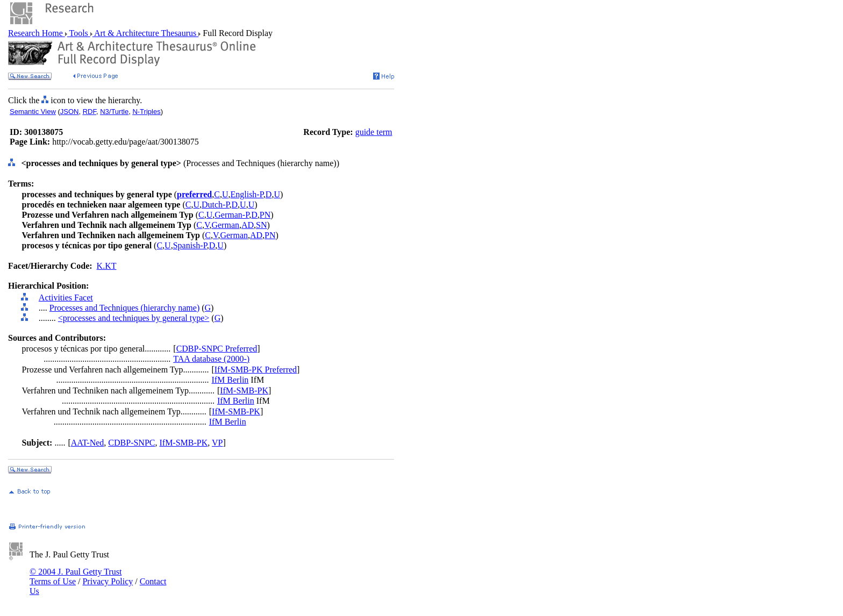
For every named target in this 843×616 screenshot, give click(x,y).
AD (248, 225)
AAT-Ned (88, 443)
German (225, 225)
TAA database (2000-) (211, 359)
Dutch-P (216, 205)
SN (261, 225)
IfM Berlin (230, 380)
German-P (232, 215)
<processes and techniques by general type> (134, 318)
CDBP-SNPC (131, 443)
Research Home (37, 33)
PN (265, 215)
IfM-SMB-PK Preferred (256, 370)
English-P (247, 194)
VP (217, 443)
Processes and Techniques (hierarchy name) (124, 308)
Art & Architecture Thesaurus (145, 33)
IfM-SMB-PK (244, 391)
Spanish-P (190, 245)
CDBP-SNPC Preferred (217, 349)
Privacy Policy (108, 581)
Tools (79, 33)
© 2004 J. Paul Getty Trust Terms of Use (76, 576)
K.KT (107, 266)
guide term (374, 132)
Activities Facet (66, 298)
